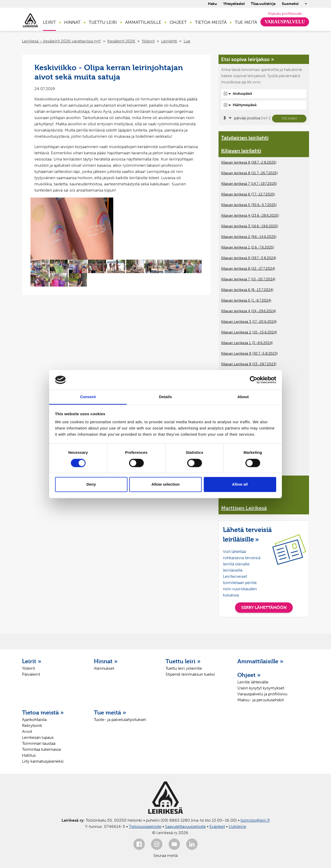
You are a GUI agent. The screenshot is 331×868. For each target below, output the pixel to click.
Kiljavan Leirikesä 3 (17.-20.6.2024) (249, 322)
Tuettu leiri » (183, 661)
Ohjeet (178, 22)
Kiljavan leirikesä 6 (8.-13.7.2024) (247, 290)
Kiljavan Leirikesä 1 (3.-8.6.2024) (247, 343)
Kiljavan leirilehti (241, 151)
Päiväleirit (31, 674)
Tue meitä (246, 22)
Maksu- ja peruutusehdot (261, 700)
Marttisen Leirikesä (244, 508)
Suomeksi (290, 4)
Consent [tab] (88, 397)
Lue (187, 41)
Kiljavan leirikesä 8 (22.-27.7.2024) (248, 269)
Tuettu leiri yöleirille (184, 668)
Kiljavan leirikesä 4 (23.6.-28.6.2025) (250, 216)
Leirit (49, 22)
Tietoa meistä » (43, 712)
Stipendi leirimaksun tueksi (190, 674)
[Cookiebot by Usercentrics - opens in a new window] (254, 380)
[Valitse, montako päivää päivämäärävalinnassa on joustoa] (227, 118)
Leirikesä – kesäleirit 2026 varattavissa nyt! (61, 41)
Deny (91, 484)
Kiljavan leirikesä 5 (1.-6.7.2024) (246, 300)
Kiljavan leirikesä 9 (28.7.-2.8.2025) (249, 162)
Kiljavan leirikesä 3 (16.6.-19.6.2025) (250, 226)
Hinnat (72, 22)
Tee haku (289, 118)
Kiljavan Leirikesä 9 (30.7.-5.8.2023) (249, 353)
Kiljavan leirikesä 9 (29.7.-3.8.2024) (249, 258)
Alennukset (104, 668)
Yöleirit (148, 41)
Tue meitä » (110, 712)
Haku (212, 4)
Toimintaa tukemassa (41, 749)
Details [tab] (165, 397)
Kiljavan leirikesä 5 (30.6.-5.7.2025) (249, 205)
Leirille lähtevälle (253, 682)
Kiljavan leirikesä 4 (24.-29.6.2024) (249, 311)
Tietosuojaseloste (145, 826)
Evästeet (217, 826)
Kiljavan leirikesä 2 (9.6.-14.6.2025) (249, 237)
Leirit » (32, 661)
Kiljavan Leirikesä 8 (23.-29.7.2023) (249, 364)
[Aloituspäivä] (264, 94)
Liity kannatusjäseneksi (43, 761)
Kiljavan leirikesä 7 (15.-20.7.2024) (248, 279)
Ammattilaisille (143, 22)
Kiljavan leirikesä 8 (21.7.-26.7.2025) (249, 173)
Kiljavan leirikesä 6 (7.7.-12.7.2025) (248, 194)
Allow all (240, 484)
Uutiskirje (237, 826)
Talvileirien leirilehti (245, 138)
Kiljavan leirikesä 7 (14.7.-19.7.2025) (249, 184)
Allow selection (165, 484)
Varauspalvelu (285, 22)
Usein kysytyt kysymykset (261, 688)
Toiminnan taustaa (39, 743)
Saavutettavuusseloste (185, 826)
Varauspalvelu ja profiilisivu (262, 694)
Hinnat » (106, 661)
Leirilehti (169, 41)
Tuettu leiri (103, 22)
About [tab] (243, 397)
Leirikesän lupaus (38, 737)
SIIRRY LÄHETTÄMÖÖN (264, 607)
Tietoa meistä (211, 22)
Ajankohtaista (34, 720)
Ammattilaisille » (260, 661)
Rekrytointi (32, 725)
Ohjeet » (249, 675)
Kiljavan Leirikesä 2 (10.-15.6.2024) (249, 332)
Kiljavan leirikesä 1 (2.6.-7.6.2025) (248, 247)
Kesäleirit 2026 (121, 41)
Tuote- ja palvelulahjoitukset (120, 720)
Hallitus (29, 755)
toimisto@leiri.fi (255, 820)
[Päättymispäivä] (264, 105)
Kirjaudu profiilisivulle (285, 14)
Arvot (27, 731)
